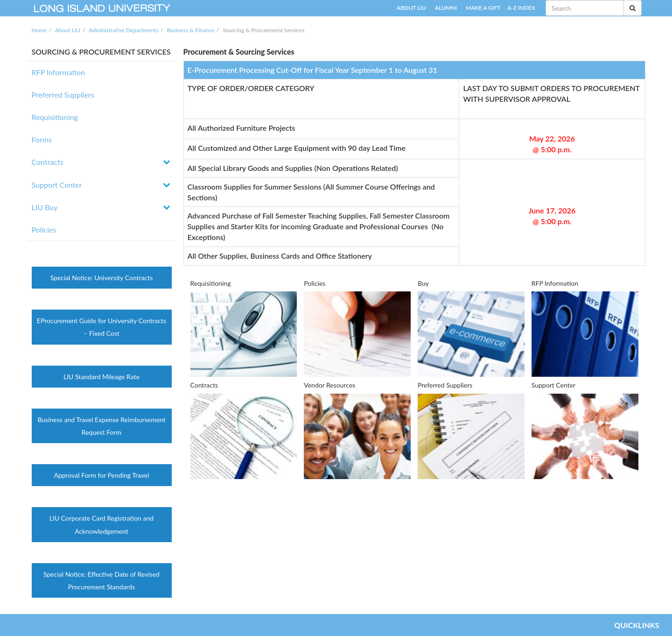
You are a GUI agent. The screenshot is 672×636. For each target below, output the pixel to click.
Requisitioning (55, 117)
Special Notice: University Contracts (102, 278)
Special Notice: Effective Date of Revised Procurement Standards (101, 580)
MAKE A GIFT (483, 8)
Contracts (48, 162)
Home (39, 30)
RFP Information (59, 72)
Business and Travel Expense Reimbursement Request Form (101, 426)
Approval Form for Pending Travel (102, 475)
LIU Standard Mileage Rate (101, 377)
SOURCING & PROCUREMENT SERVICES (101, 52)
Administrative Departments (124, 30)
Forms (42, 139)
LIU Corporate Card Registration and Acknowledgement (101, 524)
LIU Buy (45, 207)
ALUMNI (446, 8)
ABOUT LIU (411, 8)
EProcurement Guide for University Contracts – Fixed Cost (101, 327)
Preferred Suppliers (63, 95)
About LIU (68, 30)
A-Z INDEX (521, 8)
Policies (44, 230)
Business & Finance (191, 30)
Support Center (57, 185)
